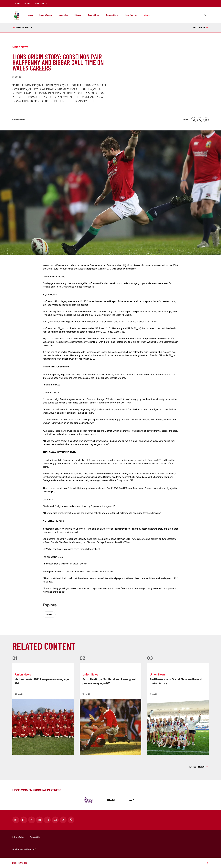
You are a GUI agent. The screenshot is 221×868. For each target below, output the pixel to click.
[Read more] (43, 709)
